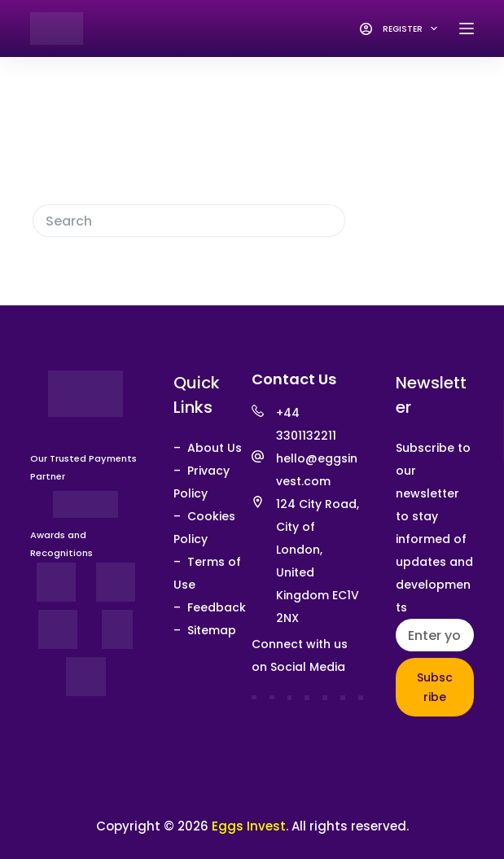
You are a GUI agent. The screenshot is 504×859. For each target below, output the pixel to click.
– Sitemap (205, 630)
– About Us (208, 448)
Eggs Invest (249, 826)
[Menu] (467, 28)
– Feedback (210, 607)
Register (413, 28)
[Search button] (329, 221)
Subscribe (435, 687)
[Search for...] (173, 221)
